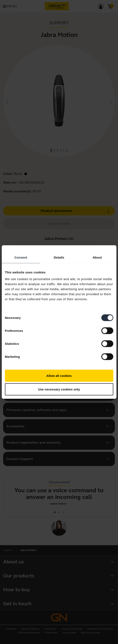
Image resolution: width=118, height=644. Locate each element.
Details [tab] (59, 257)
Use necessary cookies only (59, 389)
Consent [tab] (21, 257)
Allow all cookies (59, 375)
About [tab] (97, 257)
